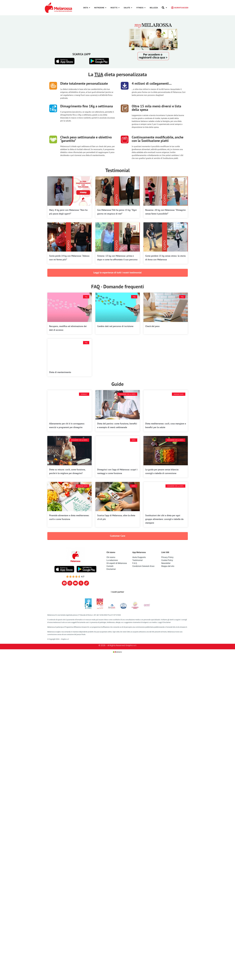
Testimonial (137, 560)
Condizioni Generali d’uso (143, 566)
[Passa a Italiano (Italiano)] (117, 652)
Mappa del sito (168, 566)
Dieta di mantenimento (60, 372)
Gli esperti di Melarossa (117, 563)
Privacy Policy (167, 557)
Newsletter (166, 563)
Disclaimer (111, 569)
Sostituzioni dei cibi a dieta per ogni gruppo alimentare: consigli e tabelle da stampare (164, 519)
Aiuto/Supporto (139, 557)
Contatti (110, 566)
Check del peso (152, 326)
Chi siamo (111, 557)
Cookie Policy (167, 560)
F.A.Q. (135, 563)
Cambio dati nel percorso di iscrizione (115, 326)
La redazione (112, 560)
